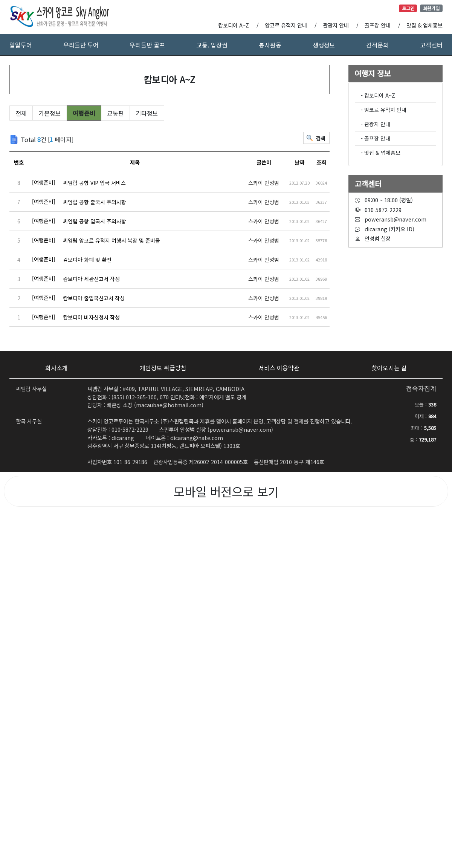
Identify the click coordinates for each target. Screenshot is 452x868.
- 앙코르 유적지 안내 (384, 110)
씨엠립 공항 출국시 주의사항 (79, 202)
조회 (321, 162)
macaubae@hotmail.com (169, 405)
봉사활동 (270, 45)
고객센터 (431, 45)
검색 (321, 138)
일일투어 (21, 45)
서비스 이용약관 (279, 368)
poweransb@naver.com (240, 429)
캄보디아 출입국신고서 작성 (78, 298)
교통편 (115, 113)
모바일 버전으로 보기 (226, 491)
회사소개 (56, 368)
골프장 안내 (378, 25)
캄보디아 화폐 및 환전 (72, 259)
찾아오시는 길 (389, 368)
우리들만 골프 (147, 45)
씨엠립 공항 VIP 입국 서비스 (79, 183)
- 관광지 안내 (376, 124)
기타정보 (147, 113)
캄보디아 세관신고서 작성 (76, 279)
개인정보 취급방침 (163, 368)
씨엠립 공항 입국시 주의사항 (79, 221)
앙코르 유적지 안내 (286, 25)
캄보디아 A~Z (234, 25)
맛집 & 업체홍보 (425, 25)
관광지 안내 (336, 25)
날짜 (299, 162)
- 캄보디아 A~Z (378, 95)
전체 (21, 113)
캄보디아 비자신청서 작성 (76, 317)
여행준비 (84, 113)
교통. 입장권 (212, 45)
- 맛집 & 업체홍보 (381, 153)
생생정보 (324, 45)
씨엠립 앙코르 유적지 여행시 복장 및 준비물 (96, 240)
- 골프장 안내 (376, 138)
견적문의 (377, 45)
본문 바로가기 (0, 0)
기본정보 (50, 113)
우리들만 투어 (81, 45)
